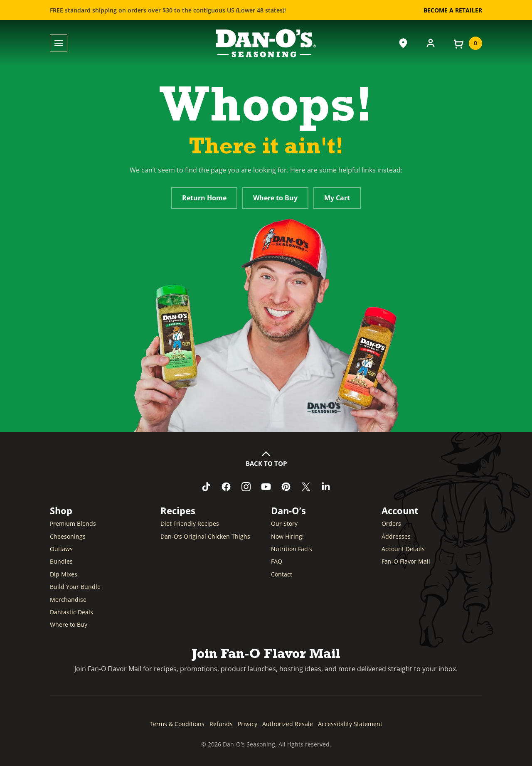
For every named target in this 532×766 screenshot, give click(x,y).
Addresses (396, 536)
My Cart (337, 198)
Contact (282, 574)
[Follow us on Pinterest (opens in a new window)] (286, 487)
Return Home (204, 198)
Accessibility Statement (350, 724)
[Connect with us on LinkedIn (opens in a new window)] (326, 487)
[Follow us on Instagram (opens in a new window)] (246, 487)
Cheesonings (68, 536)
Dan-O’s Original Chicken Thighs (205, 536)
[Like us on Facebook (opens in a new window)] (226, 487)
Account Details (403, 549)
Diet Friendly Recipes (190, 523)
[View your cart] (467, 43)
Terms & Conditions (177, 724)
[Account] (431, 42)
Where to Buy (275, 198)
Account (400, 510)
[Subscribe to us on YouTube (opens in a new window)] (266, 487)
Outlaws (61, 549)
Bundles (61, 561)
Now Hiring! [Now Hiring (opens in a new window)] (287, 536)
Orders (391, 523)
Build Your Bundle (75, 587)
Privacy (248, 724)
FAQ (277, 561)
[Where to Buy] (403, 43)
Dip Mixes (64, 574)
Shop (61, 510)
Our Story (284, 523)
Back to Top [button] (266, 463)
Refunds (221, 724)
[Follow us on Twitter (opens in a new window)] (306, 487)
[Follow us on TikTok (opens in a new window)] (206, 487)
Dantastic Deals (71, 612)
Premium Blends (73, 523)
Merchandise (68, 600)
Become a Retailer (453, 10)
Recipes (178, 510)
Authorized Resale (288, 724)
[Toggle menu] (59, 43)
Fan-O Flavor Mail (406, 561)
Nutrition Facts (292, 549)
